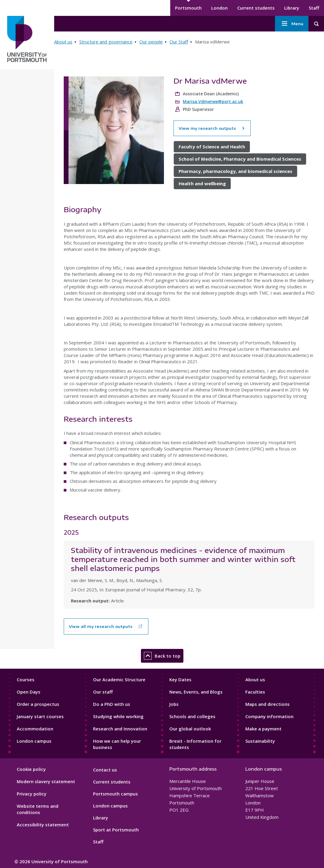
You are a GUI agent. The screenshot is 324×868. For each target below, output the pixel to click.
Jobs (174, 704)
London (219, 8)
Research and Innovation (120, 729)
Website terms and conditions (38, 809)
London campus (34, 741)
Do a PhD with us (112, 704)
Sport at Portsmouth (116, 830)
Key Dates (180, 679)
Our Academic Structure (119, 679)
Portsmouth (188, 8)
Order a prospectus (38, 704)
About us (63, 42)
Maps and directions (267, 704)
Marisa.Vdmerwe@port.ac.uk (213, 101)
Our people (151, 42)
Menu (292, 24)
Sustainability (260, 741)
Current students (256, 8)
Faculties (255, 692)
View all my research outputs (101, 626)
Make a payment (263, 729)
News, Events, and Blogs (196, 692)
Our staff (103, 692)
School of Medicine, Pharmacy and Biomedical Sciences (240, 159)
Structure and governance (106, 42)
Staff (314, 8)
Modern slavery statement (46, 781)
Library (292, 8)
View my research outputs (212, 128)
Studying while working (118, 716)
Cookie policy (31, 769)
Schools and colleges (192, 716)
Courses (26, 679)
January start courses (40, 716)
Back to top (162, 656)
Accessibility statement (43, 825)
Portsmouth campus (115, 794)
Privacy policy (32, 794)
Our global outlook (190, 729)
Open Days (29, 692)
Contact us (105, 770)
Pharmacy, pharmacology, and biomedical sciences (235, 171)
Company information (269, 716)
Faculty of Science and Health (212, 147)
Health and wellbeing (202, 183)
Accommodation (35, 729)
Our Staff (179, 42)
